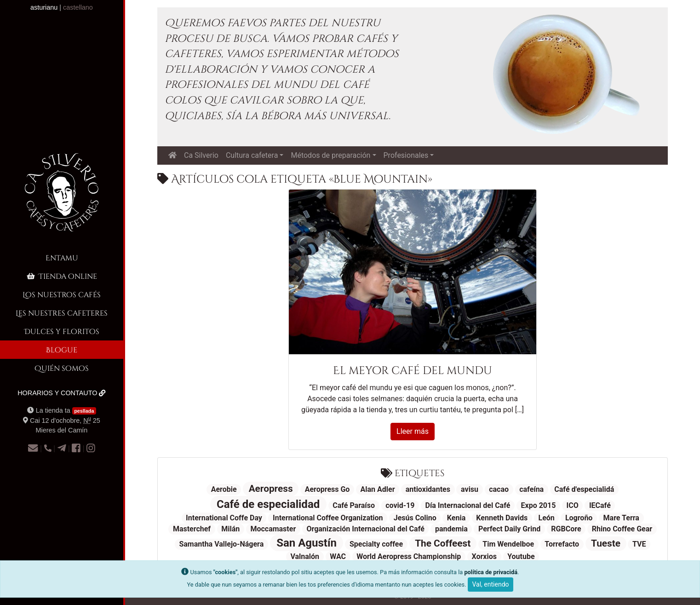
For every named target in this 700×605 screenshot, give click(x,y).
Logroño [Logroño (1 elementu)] (579, 518)
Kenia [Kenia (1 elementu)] (456, 518)
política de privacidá (491, 572)
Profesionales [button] (406, 155)
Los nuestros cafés (62, 294)
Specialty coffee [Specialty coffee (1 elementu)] (376, 544)
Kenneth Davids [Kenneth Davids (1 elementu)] (502, 518)
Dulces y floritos (62, 331)
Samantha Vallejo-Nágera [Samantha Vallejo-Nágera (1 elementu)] (221, 544)
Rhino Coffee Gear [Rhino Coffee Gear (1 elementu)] (622, 529)
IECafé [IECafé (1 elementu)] (600, 505)
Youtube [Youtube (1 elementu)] (521, 556)
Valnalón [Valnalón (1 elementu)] (305, 556)
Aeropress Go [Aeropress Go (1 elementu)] (327, 489)
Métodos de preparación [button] (330, 155)
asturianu (44, 7)
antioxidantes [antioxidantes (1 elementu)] (428, 489)
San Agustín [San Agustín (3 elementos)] (307, 543)
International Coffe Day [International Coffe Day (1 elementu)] (224, 518)
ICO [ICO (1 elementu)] (573, 505)
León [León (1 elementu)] (546, 518)
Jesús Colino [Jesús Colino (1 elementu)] (415, 518)
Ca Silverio (201, 155)
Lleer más (413, 431)
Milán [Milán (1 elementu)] (230, 529)
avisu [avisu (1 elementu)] (470, 489)
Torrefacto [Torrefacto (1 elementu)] (562, 544)
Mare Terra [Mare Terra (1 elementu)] (621, 518)
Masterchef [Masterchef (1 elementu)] (192, 529)
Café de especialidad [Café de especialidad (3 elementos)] (268, 504)
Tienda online (61, 276)
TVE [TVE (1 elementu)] (639, 544)
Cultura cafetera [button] (252, 155)
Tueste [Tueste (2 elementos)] (606, 543)
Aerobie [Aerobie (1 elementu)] (224, 489)
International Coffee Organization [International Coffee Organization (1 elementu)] (328, 518)
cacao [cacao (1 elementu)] (499, 489)
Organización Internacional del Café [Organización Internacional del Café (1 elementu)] (365, 529)
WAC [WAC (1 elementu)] (338, 556)
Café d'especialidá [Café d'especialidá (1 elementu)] (584, 489)
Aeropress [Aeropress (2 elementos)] (271, 489)
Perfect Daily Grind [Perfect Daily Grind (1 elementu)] (509, 529)
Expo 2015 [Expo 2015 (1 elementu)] (539, 505)
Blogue (62, 349)
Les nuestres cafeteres (62, 313)
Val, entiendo (490, 584)
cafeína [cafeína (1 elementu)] (531, 489)
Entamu (62, 257)
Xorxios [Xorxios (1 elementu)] (484, 556)
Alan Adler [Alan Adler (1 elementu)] (378, 489)
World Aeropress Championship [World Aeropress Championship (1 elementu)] (409, 556)
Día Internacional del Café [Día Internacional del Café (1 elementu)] (468, 505)
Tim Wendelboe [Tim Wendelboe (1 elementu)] (508, 544)
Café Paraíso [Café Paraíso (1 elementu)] (354, 505)
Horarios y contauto (62, 393)
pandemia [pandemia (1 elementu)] (451, 529)
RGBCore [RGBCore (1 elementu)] (566, 529)
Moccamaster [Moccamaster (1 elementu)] (273, 529)
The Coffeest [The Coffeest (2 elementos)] (443, 543)
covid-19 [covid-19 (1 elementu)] (400, 505)
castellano (78, 7)
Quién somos (62, 368)
